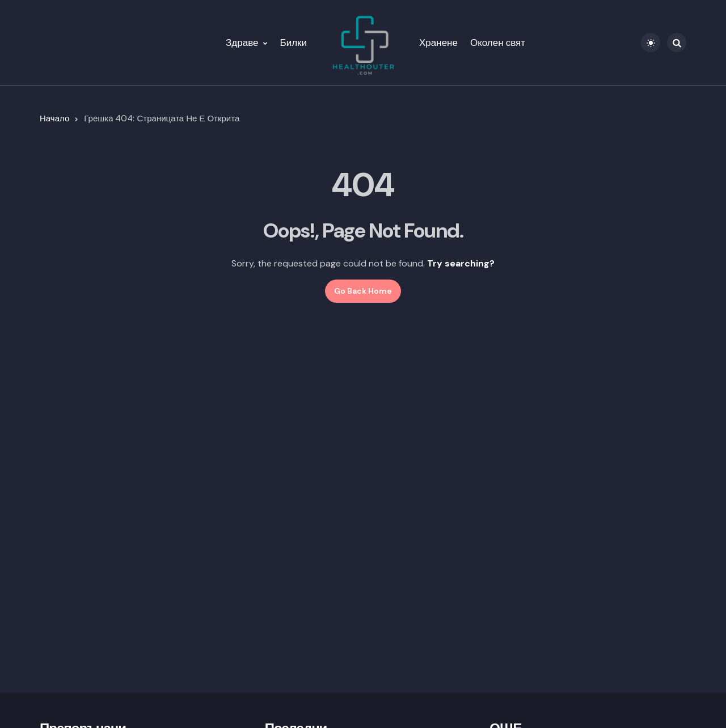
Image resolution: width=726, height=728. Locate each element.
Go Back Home (363, 291)
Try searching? (461, 263)
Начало (54, 118)
